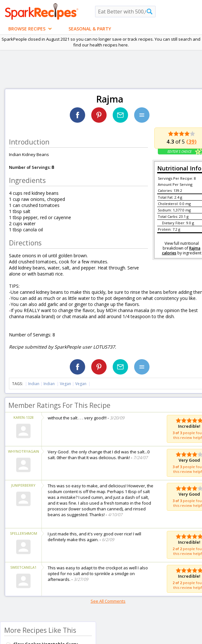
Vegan (65, 384)
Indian (34, 384)
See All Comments (108, 601)
